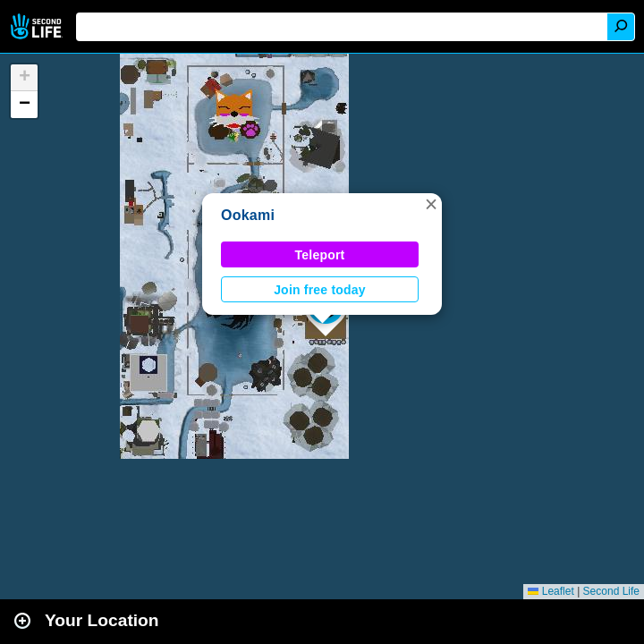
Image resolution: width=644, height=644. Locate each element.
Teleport (320, 255)
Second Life (38, 26)
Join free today (320, 290)
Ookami (248, 215)
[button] (431, 204)
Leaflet (551, 591)
